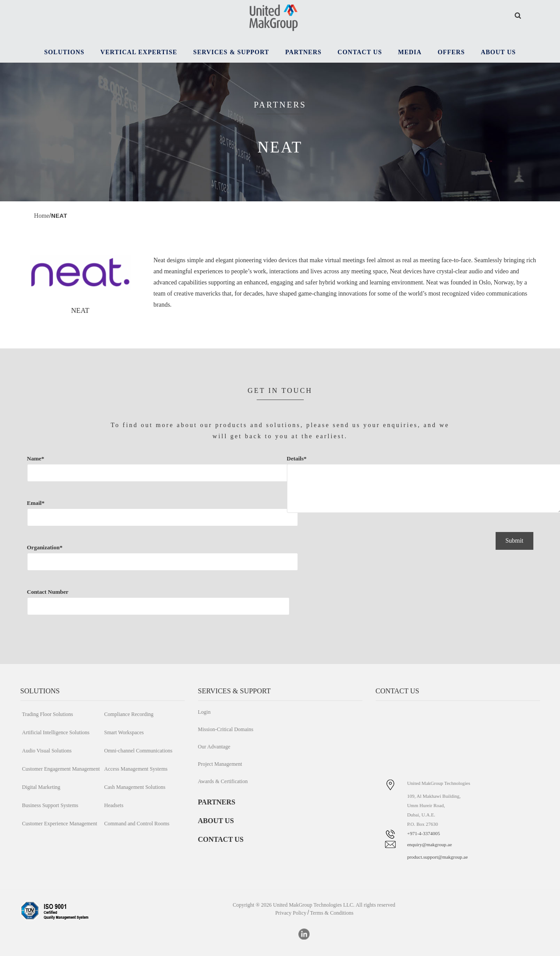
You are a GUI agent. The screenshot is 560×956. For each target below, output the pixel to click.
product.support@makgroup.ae (438, 857)
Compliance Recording (129, 714)
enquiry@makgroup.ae (430, 844)
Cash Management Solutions (135, 787)
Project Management (220, 764)
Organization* (103, 564)
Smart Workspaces (124, 732)
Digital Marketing (41, 787)
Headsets (114, 805)
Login (205, 712)
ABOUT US (216, 821)
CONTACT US (221, 839)
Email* (103, 520)
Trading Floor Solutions (48, 714)
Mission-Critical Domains (226, 729)
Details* (364, 492)
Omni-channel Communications (139, 751)
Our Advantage (214, 747)
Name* (103, 475)
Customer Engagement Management (61, 769)
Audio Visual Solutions (47, 751)
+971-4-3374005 (424, 833)
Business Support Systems (50, 805)
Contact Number (68, 608)
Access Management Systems (136, 769)
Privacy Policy (291, 913)
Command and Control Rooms (137, 824)
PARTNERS (217, 802)
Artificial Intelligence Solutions (56, 732)
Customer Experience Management (60, 824)
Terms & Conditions (332, 913)
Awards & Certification (223, 781)
